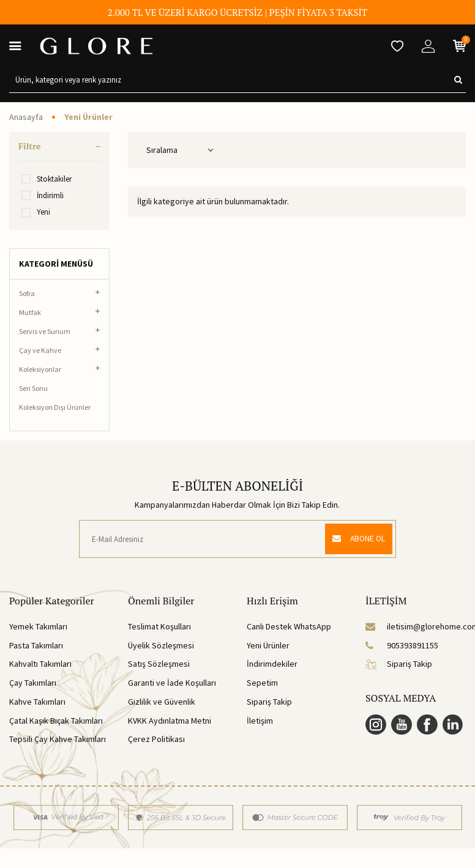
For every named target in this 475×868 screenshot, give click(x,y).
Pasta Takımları (36, 645)
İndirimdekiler (272, 664)
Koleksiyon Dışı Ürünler (55, 407)
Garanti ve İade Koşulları (172, 683)
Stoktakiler (47, 179)
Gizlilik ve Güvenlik (162, 702)
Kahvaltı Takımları (40, 664)
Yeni (36, 212)
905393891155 (402, 645)
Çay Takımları (33, 683)
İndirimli (43, 195)
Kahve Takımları (37, 702)
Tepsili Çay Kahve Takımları (58, 739)
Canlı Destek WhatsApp (289, 626)
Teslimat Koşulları (159, 626)
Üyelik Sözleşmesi (161, 645)
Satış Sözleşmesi (159, 664)
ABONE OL (355, 539)
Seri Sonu (33, 388)
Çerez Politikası (156, 739)
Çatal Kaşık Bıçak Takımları (56, 721)
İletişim (260, 721)
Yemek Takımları (38, 626)
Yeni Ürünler (268, 645)
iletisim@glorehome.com (416, 626)
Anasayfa (26, 117)
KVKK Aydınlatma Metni (170, 721)
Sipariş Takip (269, 702)
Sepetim (262, 683)
